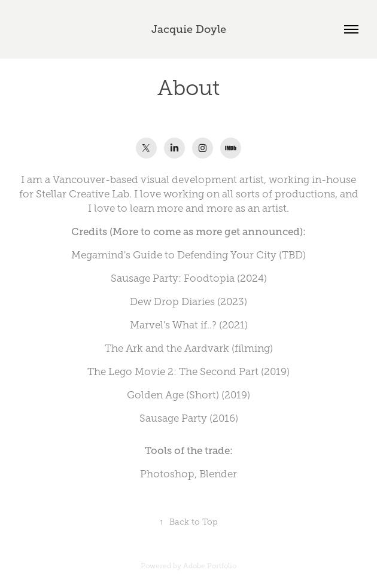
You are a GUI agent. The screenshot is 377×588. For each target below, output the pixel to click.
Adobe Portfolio (210, 566)
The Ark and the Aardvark (167, 348)
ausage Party (176, 418)
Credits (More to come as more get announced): (188, 232)
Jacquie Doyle (189, 29)
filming (252, 348)
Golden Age (155, 395)
